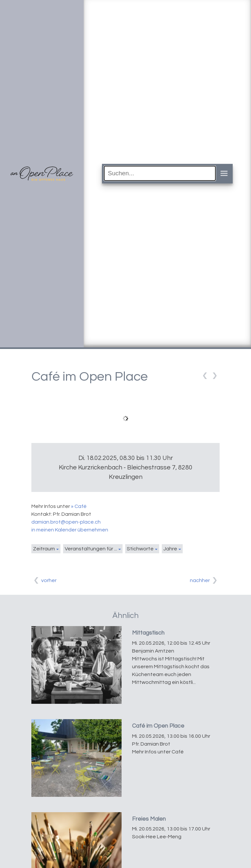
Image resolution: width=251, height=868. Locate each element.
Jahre (170, 549)
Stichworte (140, 549)
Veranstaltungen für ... (91, 549)
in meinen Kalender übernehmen (70, 530)
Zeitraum (44, 549)
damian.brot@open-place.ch (66, 522)
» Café (79, 506)
